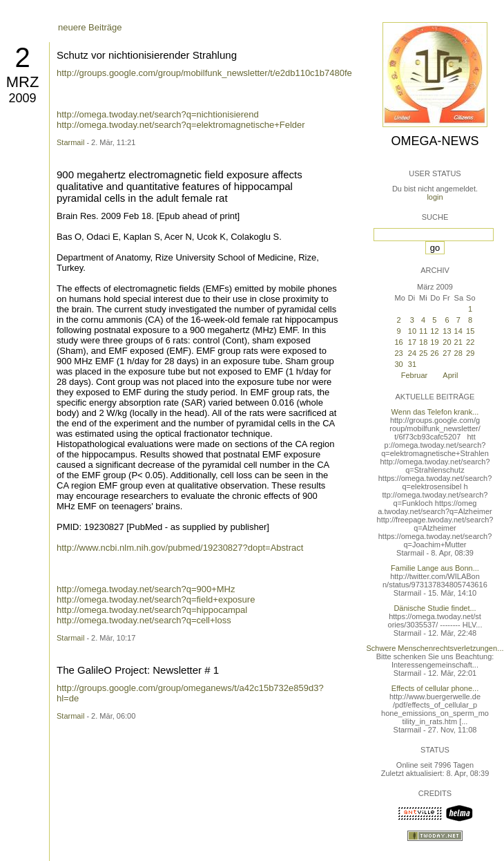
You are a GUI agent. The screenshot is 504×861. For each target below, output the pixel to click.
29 (470, 353)
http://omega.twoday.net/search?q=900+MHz (146, 589)
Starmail (70, 142)
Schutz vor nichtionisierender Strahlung (147, 55)
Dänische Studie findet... (435, 608)
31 (412, 364)
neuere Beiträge (90, 27)
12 (434, 331)
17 (412, 342)
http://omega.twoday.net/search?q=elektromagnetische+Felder (181, 125)
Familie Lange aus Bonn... (435, 568)
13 (447, 331)
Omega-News (435, 141)
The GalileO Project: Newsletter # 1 (138, 670)
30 (398, 364)
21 (458, 342)
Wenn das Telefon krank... (435, 412)
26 (434, 353)
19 (434, 342)
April (450, 375)
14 (458, 331)
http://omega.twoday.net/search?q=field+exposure (156, 599)
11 (423, 331)
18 (423, 342)
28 (458, 353)
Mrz (23, 82)
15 (470, 331)
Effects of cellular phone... (435, 688)
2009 (22, 98)
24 (412, 353)
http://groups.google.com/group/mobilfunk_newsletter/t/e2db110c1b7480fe (204, 73)
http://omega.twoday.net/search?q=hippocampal (152, 610)
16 (398, 342)
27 (447, 353)
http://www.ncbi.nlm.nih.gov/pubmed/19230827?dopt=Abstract (180, 548)
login (435, 197)
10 (412, 331)
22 (470, 342)
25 (423, 353)
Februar (415, 375)
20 (447, 342)
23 (398, 353)
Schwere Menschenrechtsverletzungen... (435, 648)
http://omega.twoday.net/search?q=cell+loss (144, 620)
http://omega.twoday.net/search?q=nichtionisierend (158, 114)
